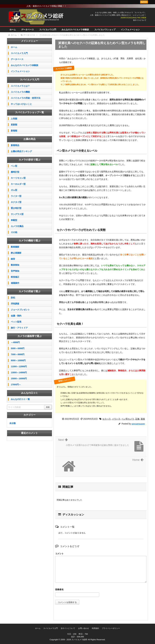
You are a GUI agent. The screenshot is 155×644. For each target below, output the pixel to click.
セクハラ (107, 419)
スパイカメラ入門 (48, 30)
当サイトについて (140, 20)
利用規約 (95, 628)
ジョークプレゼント (20, 310)
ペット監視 (16, 322)
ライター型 (16, 196)
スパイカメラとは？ (20, 86)
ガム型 (14, 190)
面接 (143, 419)
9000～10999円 (18, 360)
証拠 (137, 419)
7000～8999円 (18, 354)
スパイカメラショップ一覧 (29, 112)
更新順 (14, 125)
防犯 (13, 298)
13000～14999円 (19, 372)
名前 (101, 590)
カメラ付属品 (17, 226)
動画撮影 (15, 247)
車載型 (14, 220)
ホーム (13, 30)
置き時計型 (16, 208)
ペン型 (14, 166)
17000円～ (16, 385)
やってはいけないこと (21, 104)
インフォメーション (130, 30)
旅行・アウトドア (19, 328)
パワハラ (116, 419)
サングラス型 (17, 214)
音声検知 (15, 271)
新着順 (14, 131)
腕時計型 (15, 172)
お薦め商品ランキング (21, 151)
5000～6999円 (18, 348)
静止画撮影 (16, 253)
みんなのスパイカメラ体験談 (75, 30)
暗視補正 (15, 277)
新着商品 (15, 145)
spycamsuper (138, 424)
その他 (14, 232)
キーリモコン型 (18, 178)
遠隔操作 (15, 283)
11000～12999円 (19, 366)
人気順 (14, 119)
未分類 (12, 423)
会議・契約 (16, 316)
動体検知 (15, 265)
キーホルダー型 (18, 184)
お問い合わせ (84, 628)
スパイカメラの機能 (20, 92)
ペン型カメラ (128, 419)
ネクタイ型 (16, 202)
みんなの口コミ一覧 (20, 399)
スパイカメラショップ (105, 30)
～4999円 (15, 342)
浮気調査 (15, 304)
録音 (13, 259)
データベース (28, 30)
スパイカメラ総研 (79, 640)
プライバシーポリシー (111, 628)
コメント (59, 554)
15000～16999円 (19, 379)
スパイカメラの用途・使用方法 (26, 98)
